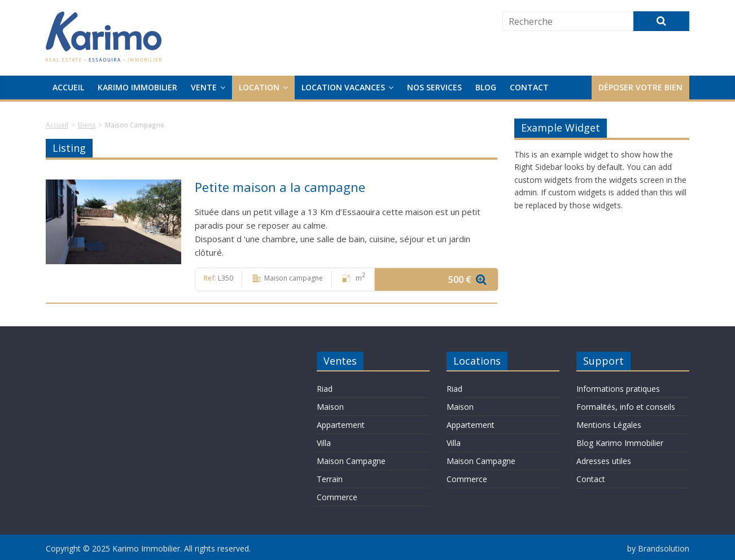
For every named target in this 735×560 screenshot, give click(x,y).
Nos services (434, 87)
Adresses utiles (604, 461)
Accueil (68, 87)
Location (259, 87)
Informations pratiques (618, 389)
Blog (486, 87)
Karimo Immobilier (137, 87)
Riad (325, 389)
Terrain (330, 479)
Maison (330, 407)
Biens (87, 125)
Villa (324, 443)
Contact (529, 87)
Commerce (337, 497)
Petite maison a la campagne (280, 187)
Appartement (341, 425)
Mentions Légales (609, 425)
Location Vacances (343, 87)
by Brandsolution (658, 548)
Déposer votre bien (640, 87)
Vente (204, 87)
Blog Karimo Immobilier (620, 443)
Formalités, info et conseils (626, 407)
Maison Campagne (351, 461)
